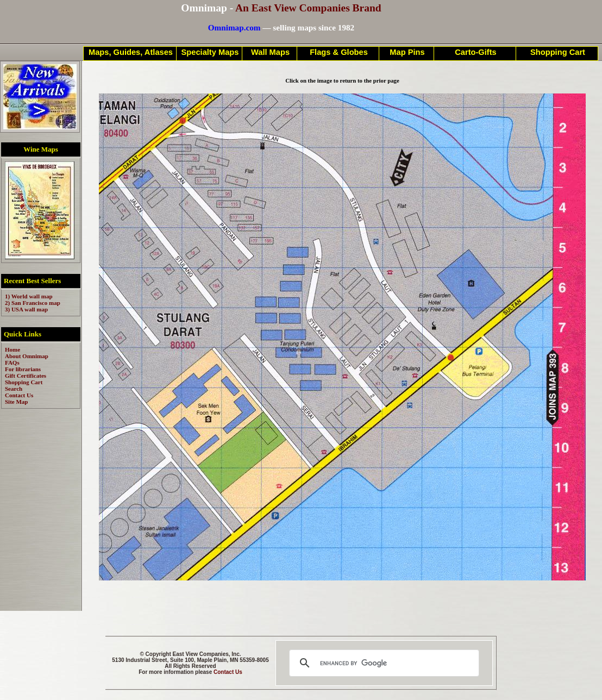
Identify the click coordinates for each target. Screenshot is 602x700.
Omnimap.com (234, 27)
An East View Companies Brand (308, 8)
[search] (382, 663)
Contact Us (228, 672)
